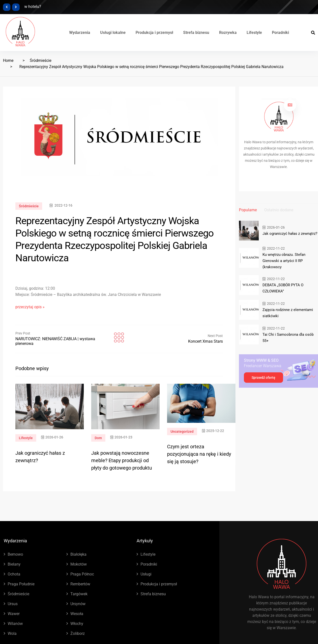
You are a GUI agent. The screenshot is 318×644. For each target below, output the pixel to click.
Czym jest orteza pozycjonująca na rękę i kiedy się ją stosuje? (199, 454)
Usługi (146, 574)
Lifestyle (254, 33)
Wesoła (77, 614)
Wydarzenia (80, 33)
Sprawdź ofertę (263, 378)
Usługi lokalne (113, 33)
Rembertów (80, 584)
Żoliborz (78, 633)
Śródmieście (41, 60)
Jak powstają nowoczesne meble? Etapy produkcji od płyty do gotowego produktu (122, 460)
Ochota (14, 574)
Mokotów (79, 564)
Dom (98, 438)
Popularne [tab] (248, 210)
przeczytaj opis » (30, 307)
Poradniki (280, 33)
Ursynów (78, 604)
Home (8, 60)
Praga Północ (82, 574)
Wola (12, 633)
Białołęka (78, 554)
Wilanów (15, 624)
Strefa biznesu (196, 33)
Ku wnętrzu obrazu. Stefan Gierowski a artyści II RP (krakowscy (284, 261)
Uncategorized (182, 431)
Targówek (79, 594)
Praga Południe (21, 584)
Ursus (13, 604)
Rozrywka (228, 33)
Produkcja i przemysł (154, 33)
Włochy (77, 624)
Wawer (14, 614)
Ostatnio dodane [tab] (279, 210)
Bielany (14, 564)
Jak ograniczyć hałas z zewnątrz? (290, 234)
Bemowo (15, 554)
